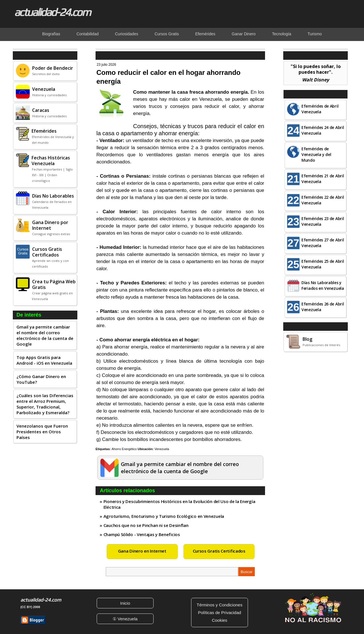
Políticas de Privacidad (220, 613)
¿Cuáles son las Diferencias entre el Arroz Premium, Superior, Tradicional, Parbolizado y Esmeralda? (45, 404)
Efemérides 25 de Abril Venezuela (323, 264)
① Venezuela (125, 619)
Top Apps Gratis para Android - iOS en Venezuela (44, 360)
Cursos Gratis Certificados (219, 551)
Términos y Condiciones (220, 605)
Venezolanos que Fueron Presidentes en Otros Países (42, 432)
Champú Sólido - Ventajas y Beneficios (142, 534)
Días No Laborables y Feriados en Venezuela (323, 285)
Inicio (125, 603)
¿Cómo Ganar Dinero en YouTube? (41, 379)
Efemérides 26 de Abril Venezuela (323, 307)
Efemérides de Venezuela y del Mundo (316, 154)
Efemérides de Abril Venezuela (320, 109)
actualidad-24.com (52, 12)
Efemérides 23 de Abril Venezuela (323, 221)
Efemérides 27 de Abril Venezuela (323, 243)
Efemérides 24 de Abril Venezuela (323, 130)
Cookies (220, 620)
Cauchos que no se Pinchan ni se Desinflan (146, 525)
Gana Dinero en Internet (142, 551)
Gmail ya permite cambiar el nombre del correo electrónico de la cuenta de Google (45, 335)
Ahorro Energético (124, 449)
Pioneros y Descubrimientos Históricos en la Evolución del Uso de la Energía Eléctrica (179, 504)
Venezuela (162, 449)
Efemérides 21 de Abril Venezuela (323, 179)
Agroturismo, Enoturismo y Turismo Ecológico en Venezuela (164, 516)
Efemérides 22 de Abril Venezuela (323, 200)
